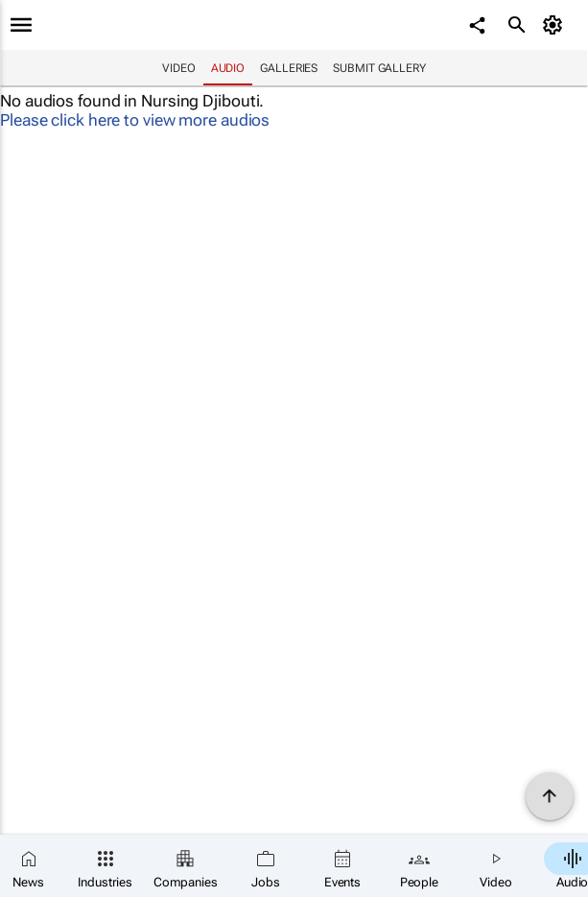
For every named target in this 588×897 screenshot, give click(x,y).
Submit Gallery (379, 68)
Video (179, 68)
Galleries (289, 68)
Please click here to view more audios (135, 120)
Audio (228, 68)
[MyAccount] (555, 25)
